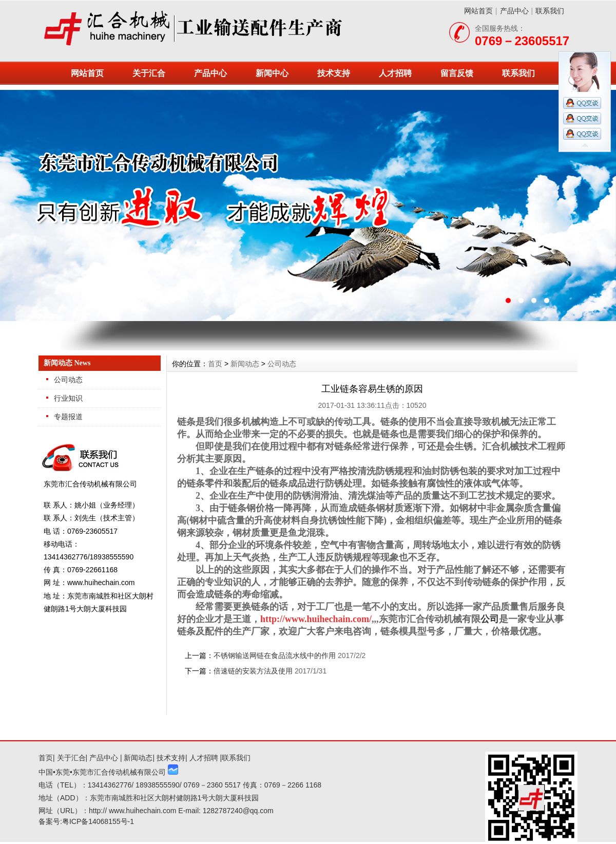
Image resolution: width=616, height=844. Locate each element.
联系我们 (550, 11)
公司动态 (68, 380)
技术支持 (334, 73)
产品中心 (514, 11)
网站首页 (478, 11)
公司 (490, 619)
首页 (215, 364)
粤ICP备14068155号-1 (98, 821)
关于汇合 (149, 73)
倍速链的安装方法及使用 (253, 671)
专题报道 (68, 417)
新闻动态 (245, 364)
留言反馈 (457, 73)
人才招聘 (395, 73)
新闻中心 (272, 73)
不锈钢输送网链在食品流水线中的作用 (275, 655)
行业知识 (68, 398)
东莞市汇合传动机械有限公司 (308, 205)
